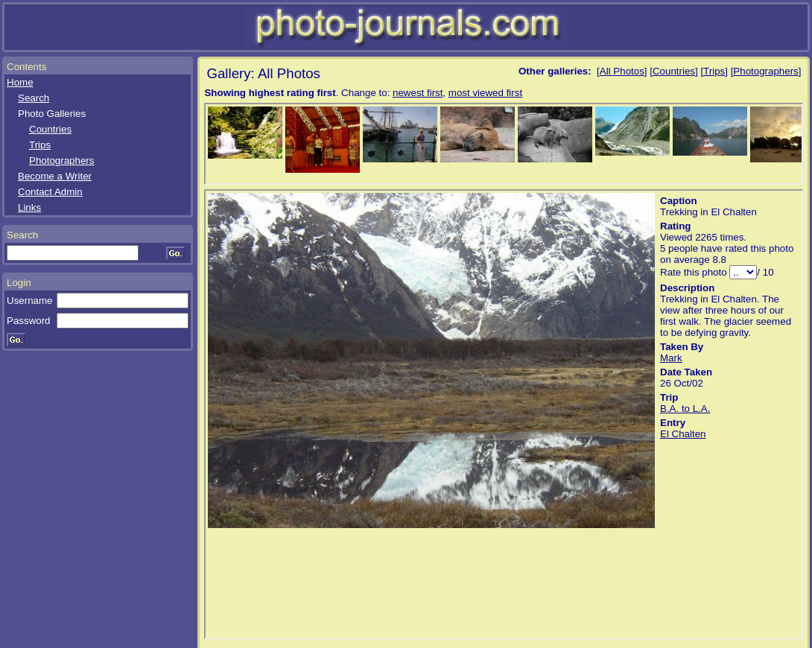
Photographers (61, 161)
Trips (40, 145)
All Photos (622, 71)
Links (29, 207)
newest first (418, 93)
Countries (50, 129)
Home (20, 82)
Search (34, 98)
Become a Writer (55, 176)
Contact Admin (50, 192)
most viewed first (485, 93)
